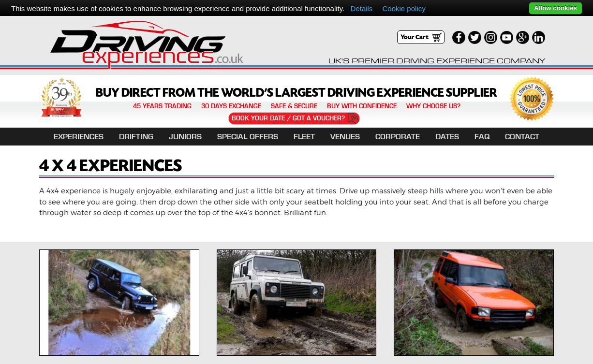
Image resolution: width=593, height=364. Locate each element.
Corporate (398, 137)
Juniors (185, 137)
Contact (522, 137)
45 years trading (162, 106)
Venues (345, 137)
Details (361, 8)
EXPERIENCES (79, 137)
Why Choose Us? (433, 106)
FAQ (482, 137)
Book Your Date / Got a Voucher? (288, 118)
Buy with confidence (362, 106)
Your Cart (415, 37)
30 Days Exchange (231, 106)
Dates (447, 137)
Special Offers (248, 137)
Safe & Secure (294, 106)
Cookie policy (404, 8)
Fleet (304, 137)
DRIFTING (136, 137)
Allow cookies (556, 8)
